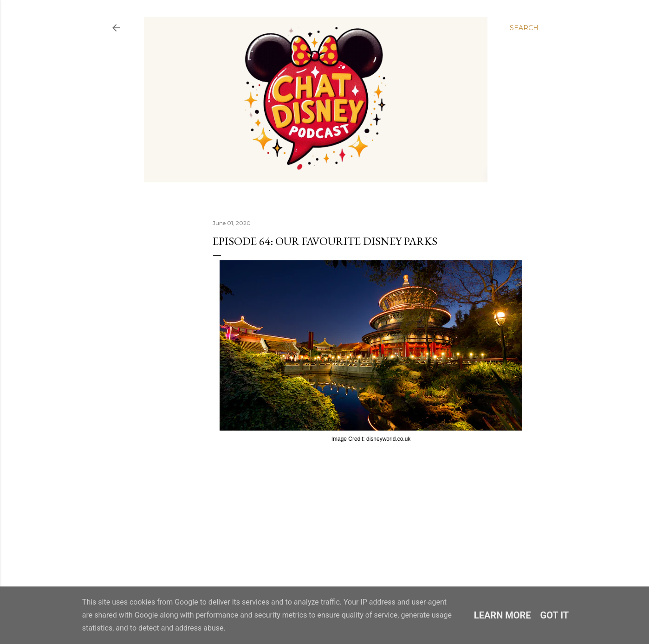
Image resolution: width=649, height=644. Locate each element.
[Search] (524, 28)
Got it (555, 615)
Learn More (503, 615)
